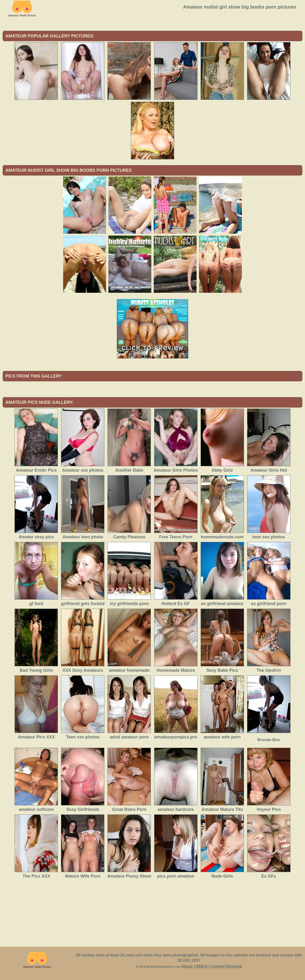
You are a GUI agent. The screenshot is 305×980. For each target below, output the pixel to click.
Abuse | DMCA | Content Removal (212, 966)
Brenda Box (269, 740)
